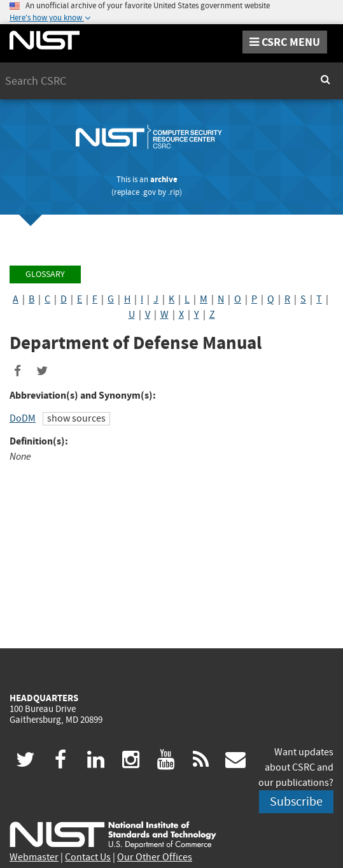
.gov (149, 192)
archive (164, 179)
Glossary (45, 274)
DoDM (23, 418)
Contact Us (88, 857)
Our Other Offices (155, 857)
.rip (174, 192)
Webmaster (34, 857)
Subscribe (296, 801)
